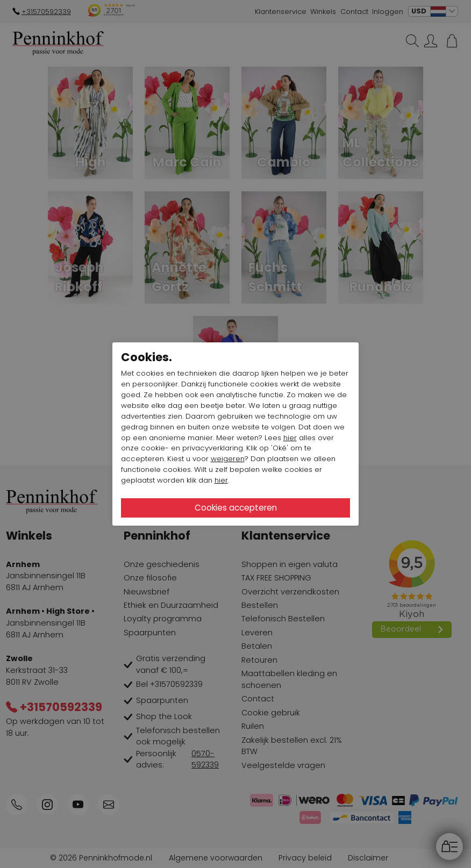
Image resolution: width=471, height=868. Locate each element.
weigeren (228, 459)
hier (290, 438)
